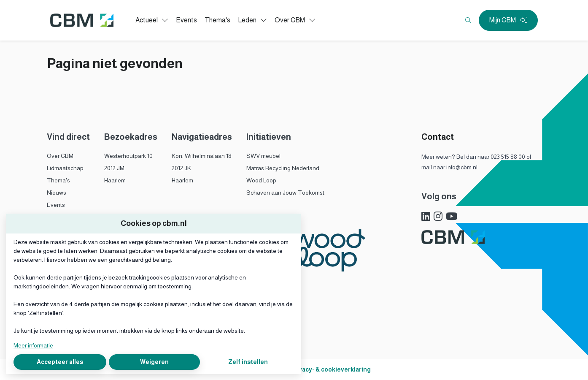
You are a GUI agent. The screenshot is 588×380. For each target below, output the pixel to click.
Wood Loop (261, 180)
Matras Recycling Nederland (283, 168)
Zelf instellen (248, 362)
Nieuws (57, 193)
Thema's (58, 180)
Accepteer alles (60, 362)
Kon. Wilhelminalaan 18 (202, 156)
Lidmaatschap (65, 168)
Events (56, 205)
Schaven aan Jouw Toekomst (285, 193)
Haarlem (115, 180)
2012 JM (114, 168)
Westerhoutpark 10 (128, 156)
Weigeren (154, 362)
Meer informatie (33, 345)
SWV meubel (263, 156)
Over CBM (60, 156)
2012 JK (181, 168)
